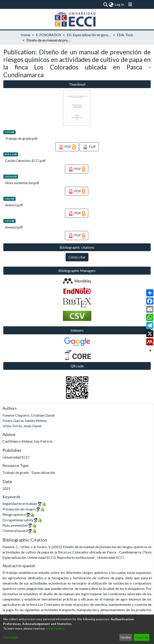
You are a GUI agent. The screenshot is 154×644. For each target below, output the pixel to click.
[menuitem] (111, 4)
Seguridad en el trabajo (20, 503)
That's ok (141, 637)
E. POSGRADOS (48, 35)
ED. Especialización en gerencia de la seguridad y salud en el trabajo (89, 35)
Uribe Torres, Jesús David (22, 426)
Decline (126, 637)
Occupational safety (18, 520)
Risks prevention (15, 525)
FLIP (89, 147)
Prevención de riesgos (19, 509)
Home (25, 35)
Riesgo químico (14, 514)
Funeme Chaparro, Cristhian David (28, 415)
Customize (11, 637)
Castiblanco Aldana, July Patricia (27, 441)
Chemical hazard (15, 531)
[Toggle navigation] (130, 4)
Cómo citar (77, 257)
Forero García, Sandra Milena (25, 420)
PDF (67, 147)
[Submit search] (105, 4)
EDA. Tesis (125, 35)
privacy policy (55, 628)
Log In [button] (120, 4)
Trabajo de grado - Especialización (29, 472)
